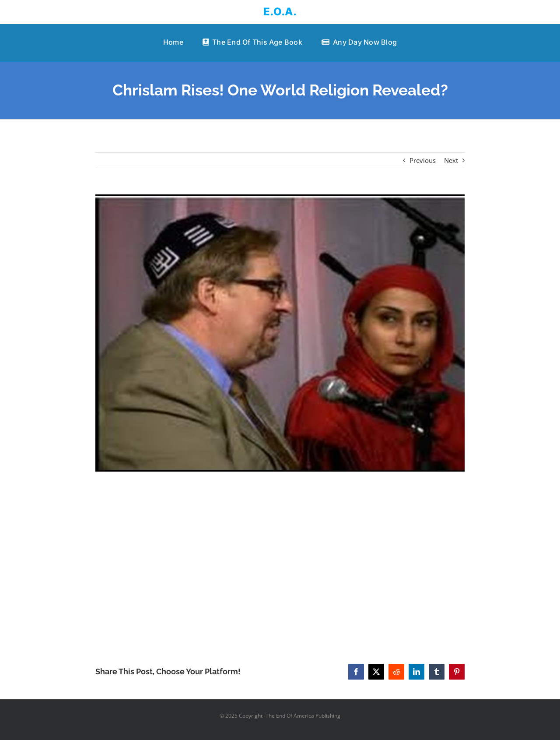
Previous (423, 160)
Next (451, 160)
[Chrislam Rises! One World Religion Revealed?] (280, 333)
